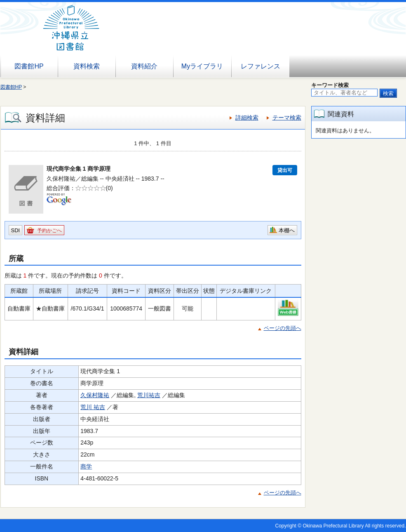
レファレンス (260, 66)
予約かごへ (49, 231)
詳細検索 (247, 118)
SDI (16, 230)
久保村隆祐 (95, 395)
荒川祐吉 (149, 395)
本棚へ (287, 230)
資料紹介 (144, 66)
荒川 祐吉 (93, 407)
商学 (86, 466)
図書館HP (29, 66)
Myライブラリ (202, 66)
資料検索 (87, 66)
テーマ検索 (287, 118)
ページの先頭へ (283, 328)
